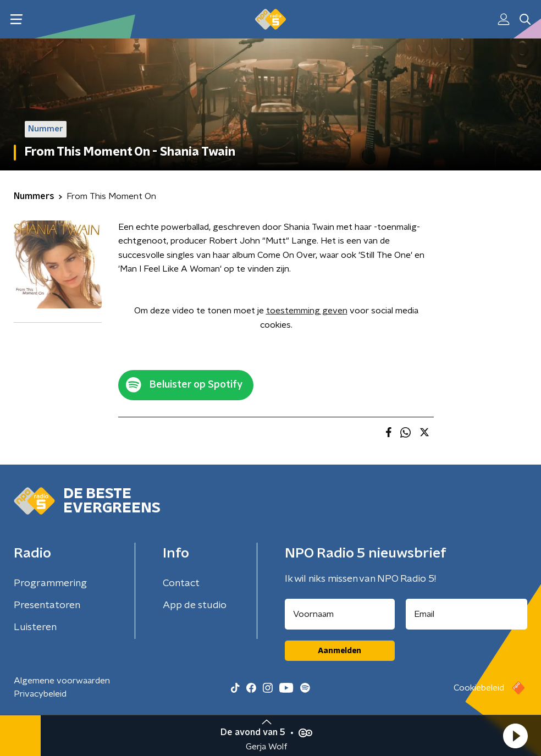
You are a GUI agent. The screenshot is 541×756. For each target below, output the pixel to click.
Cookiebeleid (479, 688)
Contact (181, 583)
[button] (515, 736)
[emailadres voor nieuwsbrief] (467, 614)
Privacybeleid (40, 694)
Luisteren (35, 627)
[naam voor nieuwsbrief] (340, 614)
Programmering (50, 583)
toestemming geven (307, 311)
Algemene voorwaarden (62, 681)
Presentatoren (47, 605)
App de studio (195, 605)
